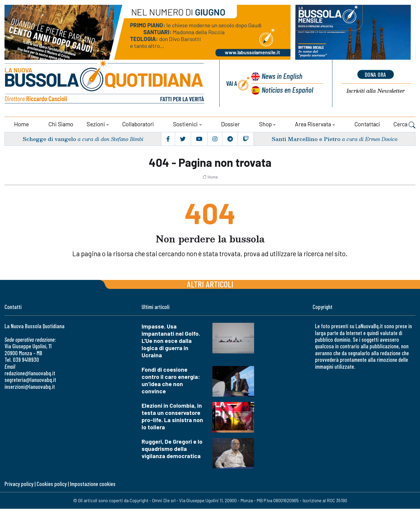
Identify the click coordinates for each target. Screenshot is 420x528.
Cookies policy (52, 484)
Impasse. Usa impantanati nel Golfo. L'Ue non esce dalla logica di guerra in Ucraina (171, 341)
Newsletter (376, 91)
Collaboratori (138, 124)
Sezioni (96, 124)
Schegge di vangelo (49, 139)
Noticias (287, 90)
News (282, 76)
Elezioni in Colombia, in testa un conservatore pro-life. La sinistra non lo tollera (172, 416)
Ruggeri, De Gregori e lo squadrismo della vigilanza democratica (172, 449)
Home (21, 124)
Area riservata (313, 124)
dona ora (376, 74)
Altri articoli (210, 284)
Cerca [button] (404, 125)
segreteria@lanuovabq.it (30, 380)
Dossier (230, 124)
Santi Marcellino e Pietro (306, 139)
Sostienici (185, 124)
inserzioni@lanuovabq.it (30, 387)
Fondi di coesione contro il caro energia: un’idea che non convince (171, 380)
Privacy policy (19, 484)
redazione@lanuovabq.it (30, 373)
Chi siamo (61, 124)
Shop (265, 124)
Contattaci (367, 124)
